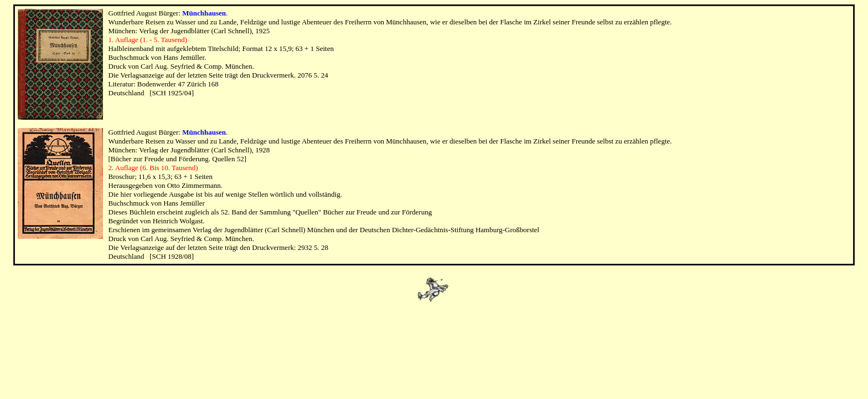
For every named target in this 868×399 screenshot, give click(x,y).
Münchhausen (204, 13)
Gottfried (122, 13)
